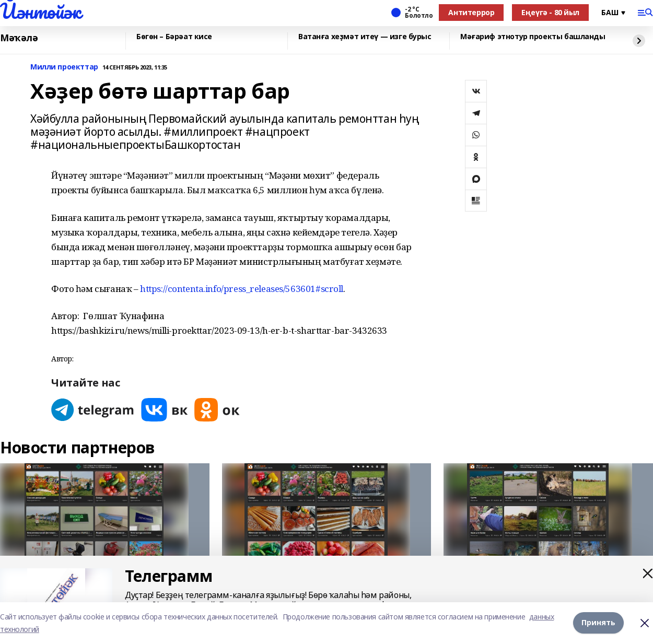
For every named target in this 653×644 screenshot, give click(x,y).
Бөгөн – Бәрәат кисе (174, 37)
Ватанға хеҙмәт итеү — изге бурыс (365, 37)
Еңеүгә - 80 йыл (550, 12)
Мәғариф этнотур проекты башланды (533, 37)
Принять (598, 623)
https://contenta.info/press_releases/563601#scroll (242, 289)
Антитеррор (471, 12)
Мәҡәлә (19, 38)
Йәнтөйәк (40, 11)
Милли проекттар (64, 67)
